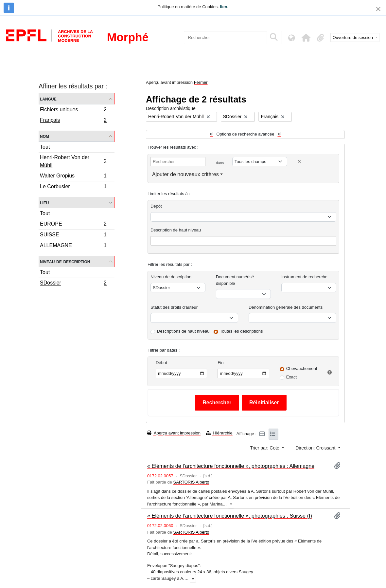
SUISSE (73, 236)
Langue (48, 99)
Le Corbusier (73, 187)
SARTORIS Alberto (191, 482)
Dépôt (156, 206)
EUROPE (73, 225)
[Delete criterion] (299, 162)
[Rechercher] (225, 37)
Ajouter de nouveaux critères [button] (185, 174)
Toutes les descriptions (241, 331)
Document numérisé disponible (235, 280)
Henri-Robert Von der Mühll (73, 161)
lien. (224, 7)
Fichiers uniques (73, 110)
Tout (45, 147)
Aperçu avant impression (174, 433)
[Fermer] (378, 9)
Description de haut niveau (176, 230)
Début (161, 363)
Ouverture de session (353, 37)
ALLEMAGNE (73, 246)
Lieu (44, 202)
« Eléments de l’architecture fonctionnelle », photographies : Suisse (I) (230, 516)
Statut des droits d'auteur (174, 307)
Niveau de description (65, 261)
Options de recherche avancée (245, 134)
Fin (220, 363)
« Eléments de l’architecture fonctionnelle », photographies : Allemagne (231, 466)
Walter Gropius (73, 177)
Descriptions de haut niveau (183, 331)
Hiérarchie (219, 433)
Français (73, 121)
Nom (44, 136)
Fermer (201, 82)
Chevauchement (302, 368)
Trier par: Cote (265, 448)
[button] (306, 38)
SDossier (73, 284)
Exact (292, 377)
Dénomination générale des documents (286, 307)
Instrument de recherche (304, 277)
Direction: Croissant (316, 448)
